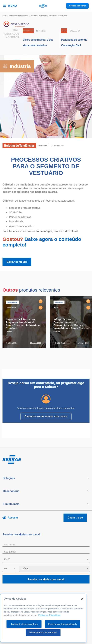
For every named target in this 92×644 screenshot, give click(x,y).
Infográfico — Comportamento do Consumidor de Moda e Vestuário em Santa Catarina (71, 324)
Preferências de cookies (43, 632)
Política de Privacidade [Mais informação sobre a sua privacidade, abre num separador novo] (49, 615)
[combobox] (46, 560)
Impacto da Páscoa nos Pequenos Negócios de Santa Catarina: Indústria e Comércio (23, 324)
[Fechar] (82, 599)
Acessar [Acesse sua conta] (13, 518)
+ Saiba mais (12, 343)
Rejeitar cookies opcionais (62, 624)
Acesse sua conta (77, 6)
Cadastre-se (75, 518)
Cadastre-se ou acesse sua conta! (46, 416)
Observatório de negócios (19, 16)
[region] (43, 618)
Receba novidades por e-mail (46, 579)
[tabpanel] (25, 322)
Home (4, 16)
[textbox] (48, 559)
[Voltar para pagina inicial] (46, 460)
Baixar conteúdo (17, 262)
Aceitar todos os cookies (24, 624)
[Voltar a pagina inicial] (46, 6)
